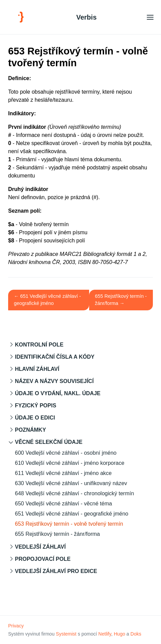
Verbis (86, 17)
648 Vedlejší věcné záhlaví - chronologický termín (74, 493)
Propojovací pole (43, 559)
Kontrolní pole (39, 345)
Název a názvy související (54, 381)
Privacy (16, 626)
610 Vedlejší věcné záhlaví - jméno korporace (70, 463)
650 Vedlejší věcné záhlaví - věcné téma (63, 504)
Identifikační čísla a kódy (55, 357)
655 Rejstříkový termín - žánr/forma (57, 534)
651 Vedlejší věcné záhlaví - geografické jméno (72, 514)
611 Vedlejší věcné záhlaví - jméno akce (63, 473)
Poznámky (31, 430)
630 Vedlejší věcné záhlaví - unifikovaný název (71, 483)
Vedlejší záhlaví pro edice (56, 571)
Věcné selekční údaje (49, 442)
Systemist (66, 634)
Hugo (119, 634)
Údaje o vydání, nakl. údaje (58, 393)
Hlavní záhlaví (37, 369)
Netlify (105, 634)
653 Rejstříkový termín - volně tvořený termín (69, 524)
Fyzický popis (36, 406)
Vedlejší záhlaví (40, 547)
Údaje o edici (35, 418)
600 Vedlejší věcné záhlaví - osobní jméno (66, 453)
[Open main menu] (150, 17)
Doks (136, 634)
